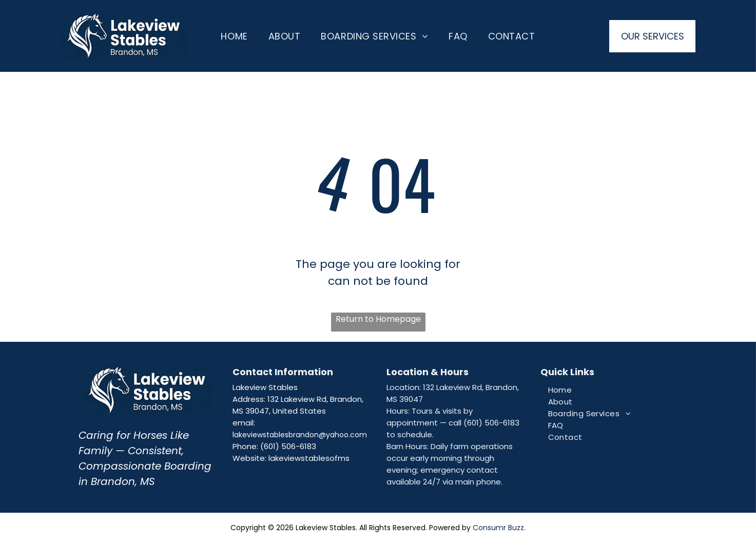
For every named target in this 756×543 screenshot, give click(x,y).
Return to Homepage (378, 319)
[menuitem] (234, 36)
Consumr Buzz (498, 528)
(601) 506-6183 (288, 446)
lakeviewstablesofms (309, 458)
